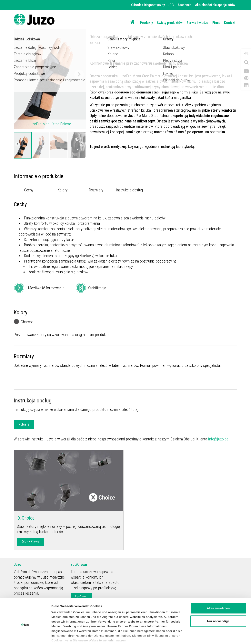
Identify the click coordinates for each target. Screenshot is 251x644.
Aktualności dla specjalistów (215, 5)
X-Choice (26, 518)
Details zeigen (61, 636)
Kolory (62, 190)
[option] (23, 145)
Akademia (184, 5)
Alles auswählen (218, 589)
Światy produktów (170, 23)
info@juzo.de (218, 439)
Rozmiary (96, 190)
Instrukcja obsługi (130, 190)
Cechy (29, 190)
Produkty (146, 23)
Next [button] (79, 74)
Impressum (161, 626)
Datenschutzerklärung (130, 626)
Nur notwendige (218, 602)
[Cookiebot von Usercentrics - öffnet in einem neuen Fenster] (25, 636)
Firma (216, 23)
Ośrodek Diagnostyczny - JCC (152, 5)
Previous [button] (20, 74)
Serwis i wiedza (197, 23)
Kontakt (230, 23)
